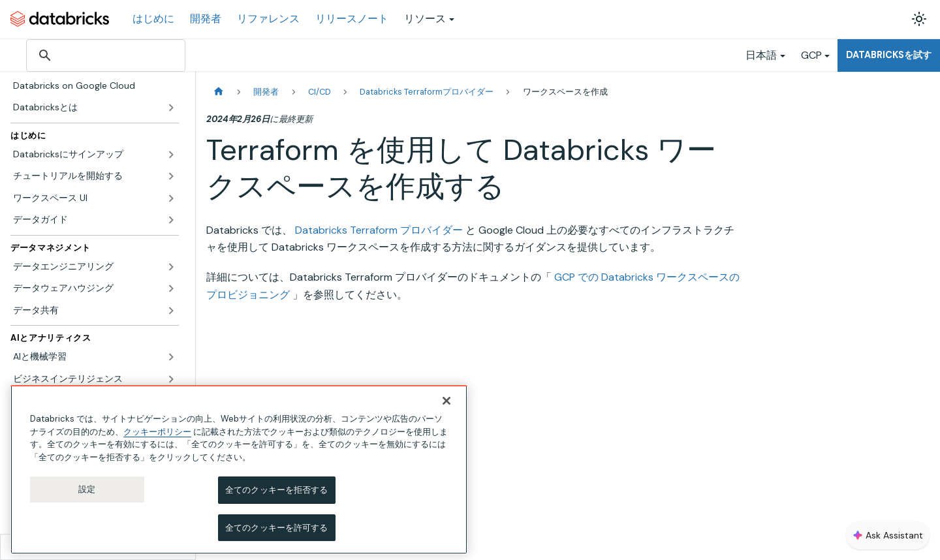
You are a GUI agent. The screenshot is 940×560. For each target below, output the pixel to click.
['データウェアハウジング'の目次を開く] (171, 288)
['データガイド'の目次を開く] (171, 220)
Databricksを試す (889, 55)
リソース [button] (425, 19)
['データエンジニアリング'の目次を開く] (171, 267)
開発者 (206, 19)
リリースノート (352, 19)
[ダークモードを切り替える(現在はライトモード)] (919, 19)
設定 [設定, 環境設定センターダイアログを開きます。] (87, 497)
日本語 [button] (761, 55)
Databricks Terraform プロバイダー (379, 230)
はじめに (153, 19)
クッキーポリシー (157, 440)
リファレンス (268, 19)
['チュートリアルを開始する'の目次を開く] (171, 176)
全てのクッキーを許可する (277, 536)
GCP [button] (811, 55)
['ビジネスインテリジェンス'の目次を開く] (171, 379)
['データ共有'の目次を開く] (171, 311)
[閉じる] (446, 409)
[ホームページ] (219, 92)
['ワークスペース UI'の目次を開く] (171, 198)
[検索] (105, 55)
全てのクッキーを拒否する (277, 498)
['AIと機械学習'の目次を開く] (171, 357)
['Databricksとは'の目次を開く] (171, 108)
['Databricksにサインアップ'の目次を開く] (171, 155)
